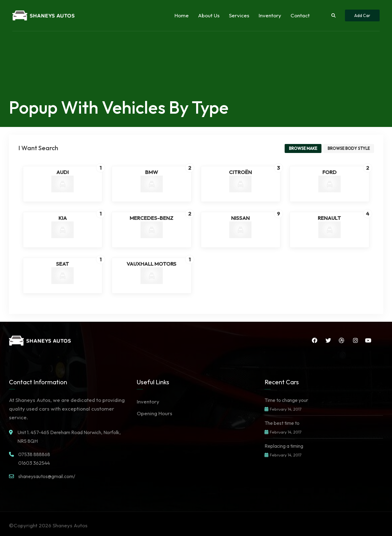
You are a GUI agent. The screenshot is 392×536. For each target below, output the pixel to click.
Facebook (314, 340)
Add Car (362, 15)
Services (239, 15)
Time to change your (286, 400)
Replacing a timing (284, 446)
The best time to (282, 423)
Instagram (355, 340)
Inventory (270, 15)
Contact (300, 15)
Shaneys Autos (70, 525)
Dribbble (341, 340)
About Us (209, 15)
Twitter (328, 340)
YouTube (368, 340)
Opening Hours (155, 413)
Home (182, 15)
